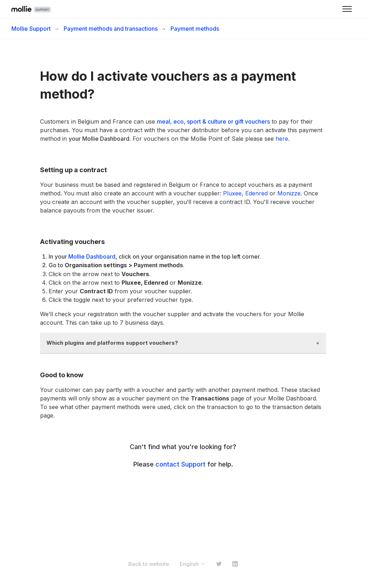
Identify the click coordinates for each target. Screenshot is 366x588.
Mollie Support (31, 29)
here (282, 139)
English (193, 564)
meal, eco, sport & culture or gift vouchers (213, 121)
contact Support (180, 464)
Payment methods (195, 29)
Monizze (289, 193)
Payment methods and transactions (111, 29)
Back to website (149, 564)
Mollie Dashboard (92, 256)
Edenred (256, 193)
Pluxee (232, 193)
